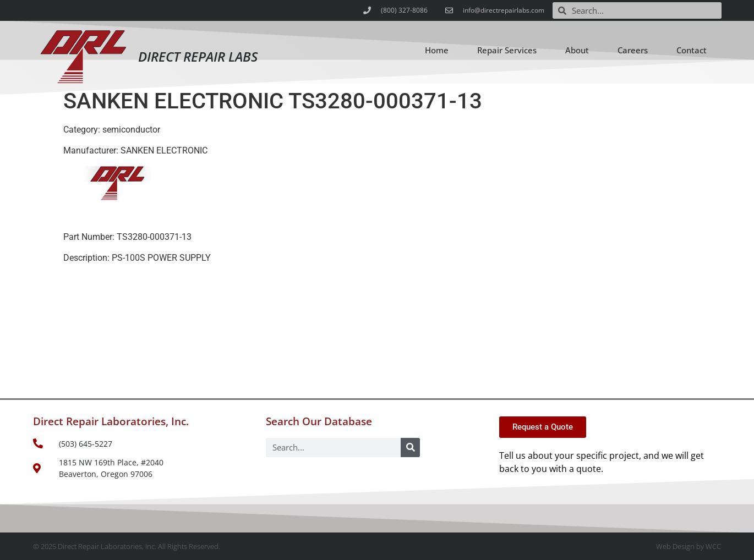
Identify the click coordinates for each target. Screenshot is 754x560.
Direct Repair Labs (198, 56)
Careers (633, 50)
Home (437, 50)
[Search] (410, 448)
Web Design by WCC (689, 546)
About (577, 50)
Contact (692, 50)
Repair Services (507, 50)
